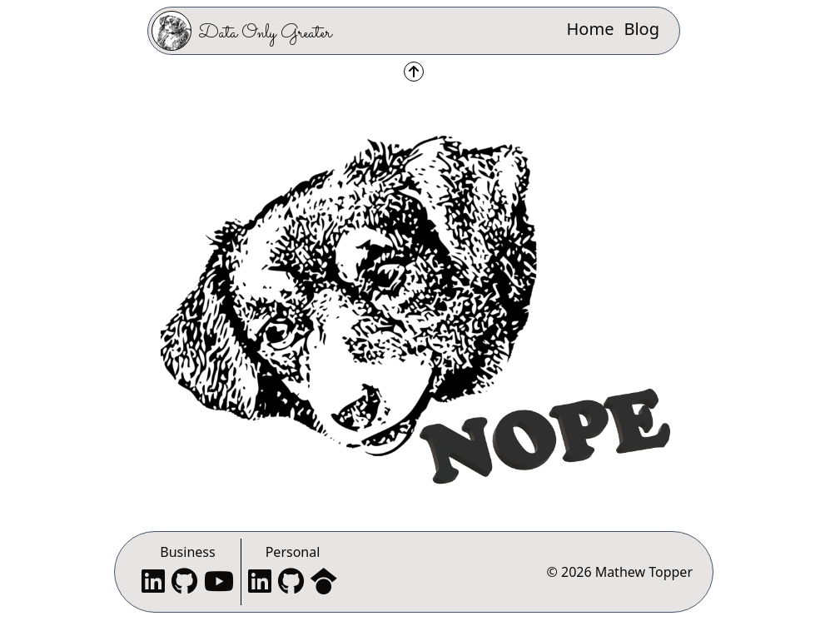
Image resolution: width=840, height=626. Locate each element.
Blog (641, 29)
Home (591, 29)
